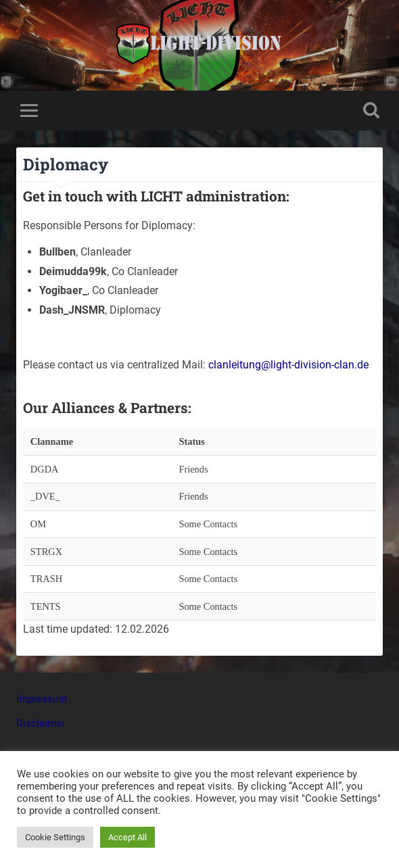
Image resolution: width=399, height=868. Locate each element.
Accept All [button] (127, 837)
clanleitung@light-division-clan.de (288, 365)
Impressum (42, 699)
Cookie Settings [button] (55, 837)
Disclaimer (41, 723)
